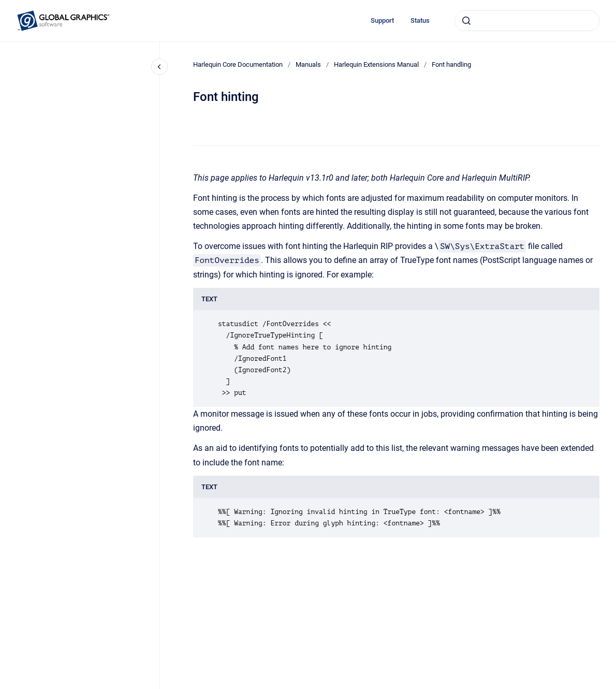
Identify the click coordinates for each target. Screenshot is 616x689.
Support (382, 20)
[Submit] (466, 21)
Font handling (451, 64)
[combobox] (527, 21)
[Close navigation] (159, 67)
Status (420, 20)
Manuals (308, 64)
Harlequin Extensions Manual (376, 64)
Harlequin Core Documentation (238, 64)
